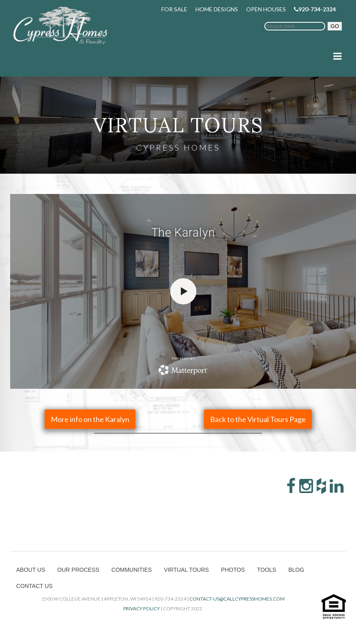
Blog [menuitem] (296, 570)
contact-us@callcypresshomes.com (237, 599)
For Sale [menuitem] (174, 9)
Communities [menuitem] (132, 570)
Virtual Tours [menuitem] (186, 570)
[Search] (295, 26)
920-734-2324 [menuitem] (315, 9)
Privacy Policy (142, 608)
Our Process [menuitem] (78, 570)
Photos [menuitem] (233, 570)
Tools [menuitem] (267, 570)
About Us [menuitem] (31, 570)
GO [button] (335, 26)
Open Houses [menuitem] (266, 9)
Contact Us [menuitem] (34, 586)
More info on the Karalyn (90, 419)
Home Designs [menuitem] (217, 9)
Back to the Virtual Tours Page (258, 419)
